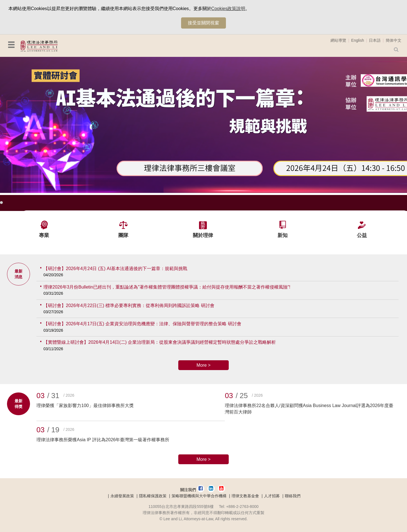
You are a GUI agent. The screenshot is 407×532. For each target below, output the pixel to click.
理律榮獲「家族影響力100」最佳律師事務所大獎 (85, 406)
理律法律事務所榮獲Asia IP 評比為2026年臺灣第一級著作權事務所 (103, 440)
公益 (362, 235)
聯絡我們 (293, 496)
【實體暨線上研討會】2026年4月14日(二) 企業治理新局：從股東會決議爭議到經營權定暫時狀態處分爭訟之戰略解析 (160, 342)
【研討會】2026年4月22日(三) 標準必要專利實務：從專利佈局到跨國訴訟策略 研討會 (129, 306)
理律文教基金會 (245, 496)
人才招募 (272, 496)
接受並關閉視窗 (203, 23)
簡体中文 (394, 40)
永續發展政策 (122, 496)
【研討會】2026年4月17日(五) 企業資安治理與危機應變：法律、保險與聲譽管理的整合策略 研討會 (142, 324)
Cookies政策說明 (228, 9)
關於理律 (203, 235)
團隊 (123, 235)
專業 (44, 235)
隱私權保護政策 (153, 496)
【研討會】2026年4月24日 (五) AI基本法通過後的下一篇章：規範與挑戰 (115, 269)
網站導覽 (338, 40)
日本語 (375, 40)
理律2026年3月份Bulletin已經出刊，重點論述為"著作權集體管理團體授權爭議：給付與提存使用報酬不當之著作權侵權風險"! (167, 287)
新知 (283, 235)
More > (203, 365)
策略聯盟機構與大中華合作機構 (199, 496)
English (358, 40)
